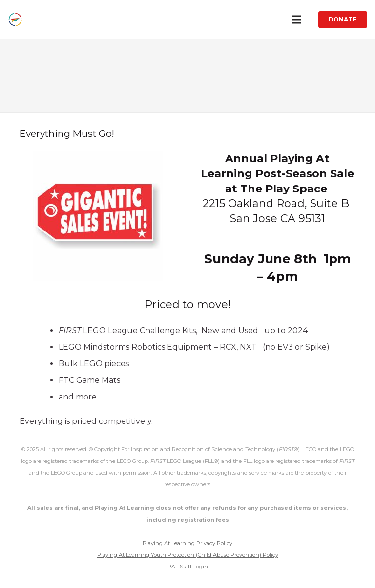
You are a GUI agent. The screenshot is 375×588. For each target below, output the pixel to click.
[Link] (15, 20)
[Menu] (296, 20)
